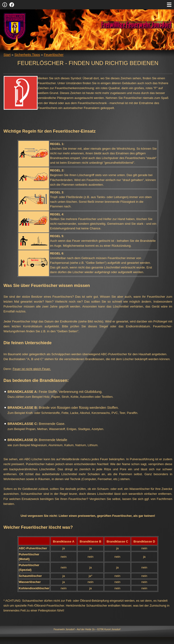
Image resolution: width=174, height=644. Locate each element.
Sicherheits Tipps (27, 55)
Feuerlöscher (54, 55)
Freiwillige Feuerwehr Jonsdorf (136, 25)
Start (7, 55)
